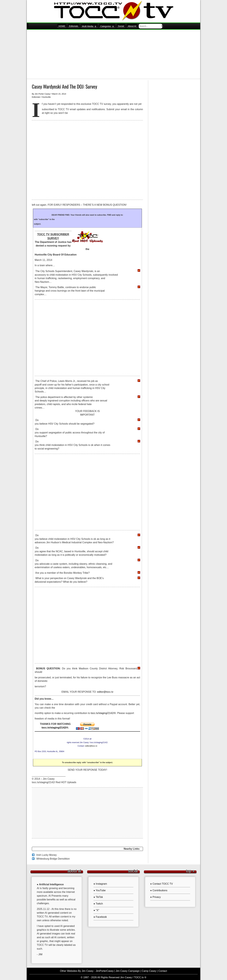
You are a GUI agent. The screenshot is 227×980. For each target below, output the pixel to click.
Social (126, 26)
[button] (166, 26)
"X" (97, 910)
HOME (65, 26)
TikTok (99, 896)
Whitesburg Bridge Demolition (53, 858)
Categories (112, 26)
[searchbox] (157, 26)
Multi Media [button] (93, 26)
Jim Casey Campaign (128, 970)
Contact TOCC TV (163, 883)
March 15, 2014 (59, 93)
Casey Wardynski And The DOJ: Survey (64, 86)
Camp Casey (149, 970)
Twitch (99, 903)
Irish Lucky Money (47, 854)
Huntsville (46, 96)
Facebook (101, 916)
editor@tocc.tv (105, 691)
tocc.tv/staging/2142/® (103, 713)
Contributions (160, 890)
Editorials (77, 26)
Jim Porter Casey (43, 93)
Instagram (101, 883)
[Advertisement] (113, 54)
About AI (138, 26)
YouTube (101, 890)
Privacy (157, 896)
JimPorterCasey (105, 970)
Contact (163, 970)
